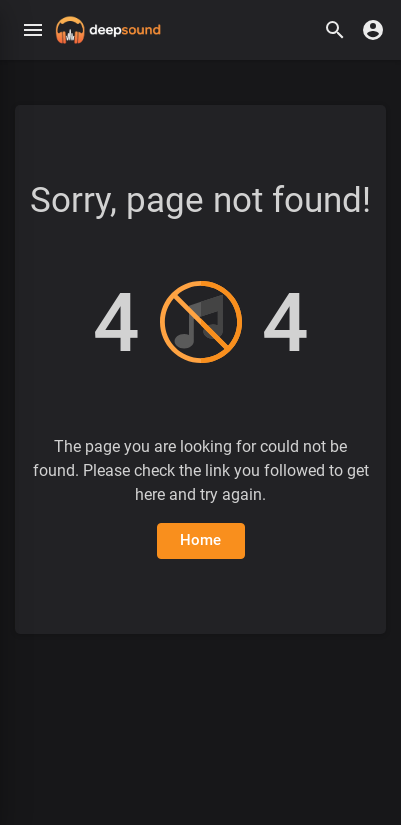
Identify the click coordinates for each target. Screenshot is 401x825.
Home (201, 540)
